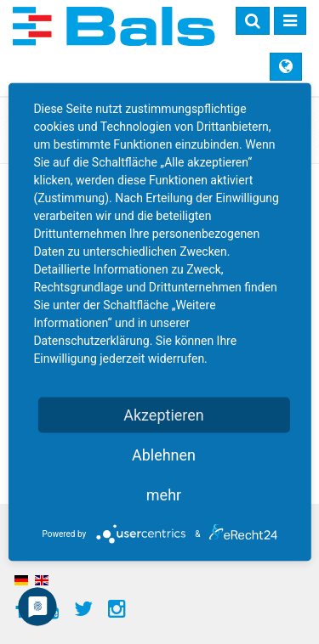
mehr (164, 495)
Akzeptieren (164, 415)
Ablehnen (164, 455)
